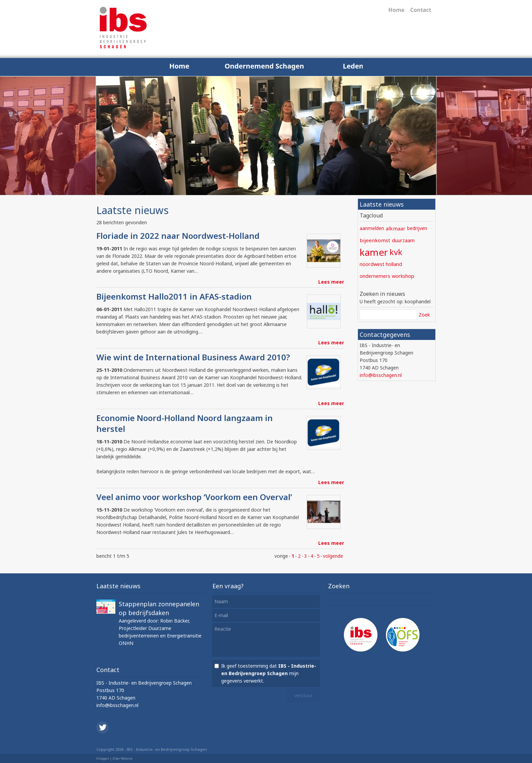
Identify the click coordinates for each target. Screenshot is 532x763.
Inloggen (103, 758)
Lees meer (331, 282)
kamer (374, 252)
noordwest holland (381, 264)
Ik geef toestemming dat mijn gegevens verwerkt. (269, 673)
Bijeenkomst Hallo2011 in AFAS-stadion (174, 296)
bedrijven (417, 228)
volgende (333, 556)
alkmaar (396, 228)
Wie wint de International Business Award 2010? (193, 357)
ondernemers (375, 276)
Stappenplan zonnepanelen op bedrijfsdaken (159, 608)
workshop (403, 276)
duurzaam (403, 240)
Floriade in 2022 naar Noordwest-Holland (178, 236)
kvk (396, 252)
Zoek (424, 315)
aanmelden (372, 228)
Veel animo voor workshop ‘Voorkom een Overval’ (194, 497)
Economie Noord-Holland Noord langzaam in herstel (185, 423)
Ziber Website (122, 758)
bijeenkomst (375, 240)
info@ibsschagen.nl (381, 375)
